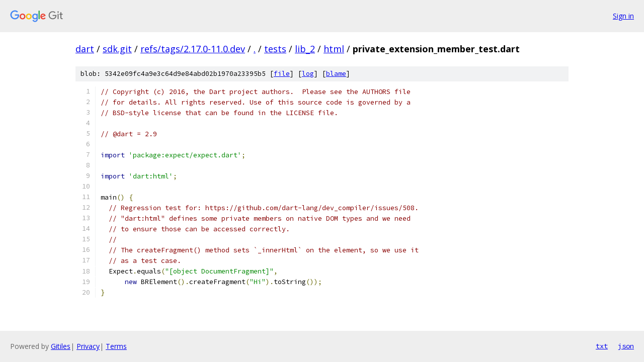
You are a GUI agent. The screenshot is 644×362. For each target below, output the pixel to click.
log (308, 74)
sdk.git (117, 49)
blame (336, 74)
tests (275, 49)
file (282, 74)
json (626, 346)
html (334, 49)
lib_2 (305, 49)
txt (602, 346)
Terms (116, 346)
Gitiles (61, 346)
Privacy (88, 346)
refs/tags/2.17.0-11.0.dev (193, 49)
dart (85, 49)
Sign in (623, 16)
